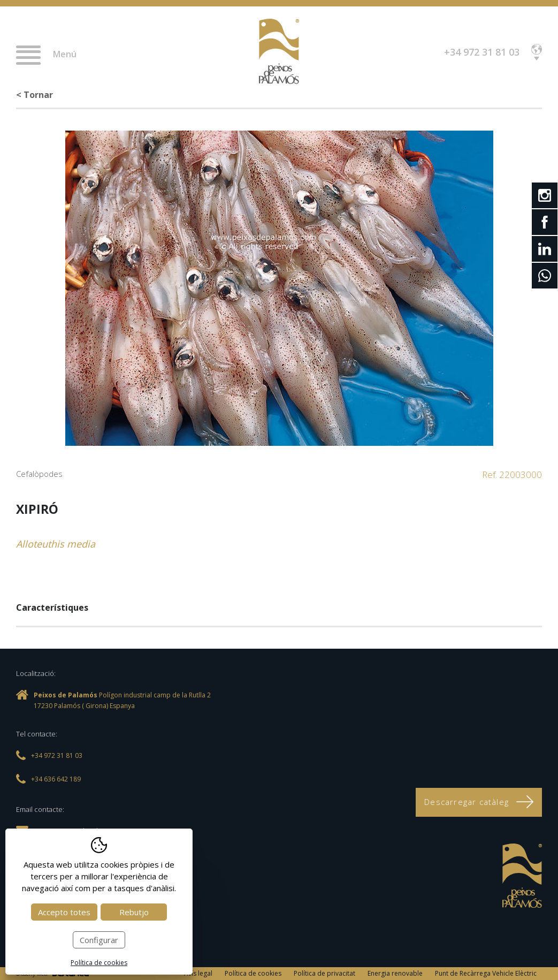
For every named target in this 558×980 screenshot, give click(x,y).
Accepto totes (64, 912)
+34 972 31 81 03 (482, 52)
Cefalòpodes (39, 474)
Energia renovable (395, 973)
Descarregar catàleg (479, 802)
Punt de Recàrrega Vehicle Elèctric (486, 973)
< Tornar (35, 95)
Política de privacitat (324, 973)
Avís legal (198, 973)
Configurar (99, 940)
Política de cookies (253, 973)
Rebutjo (134, 912)
